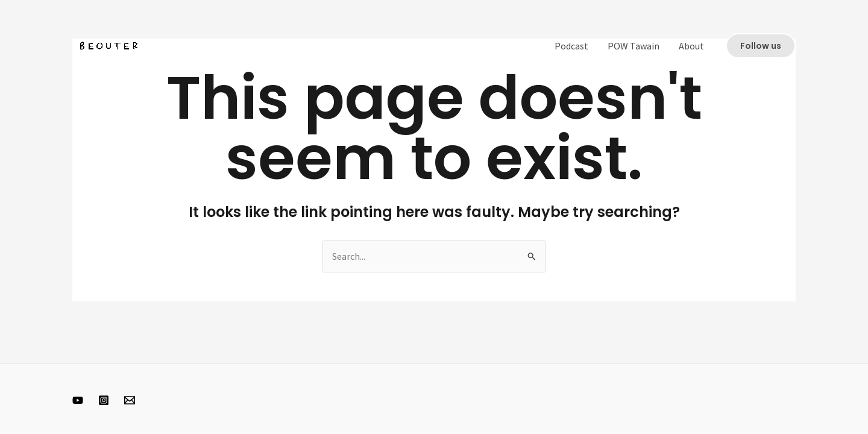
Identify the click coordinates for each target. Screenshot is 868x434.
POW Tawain (634, 46)
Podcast (571, 46)
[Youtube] (78, 400)
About (691, 46)
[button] (761, 46)
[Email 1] (130, 400)
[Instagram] (104, 400)
